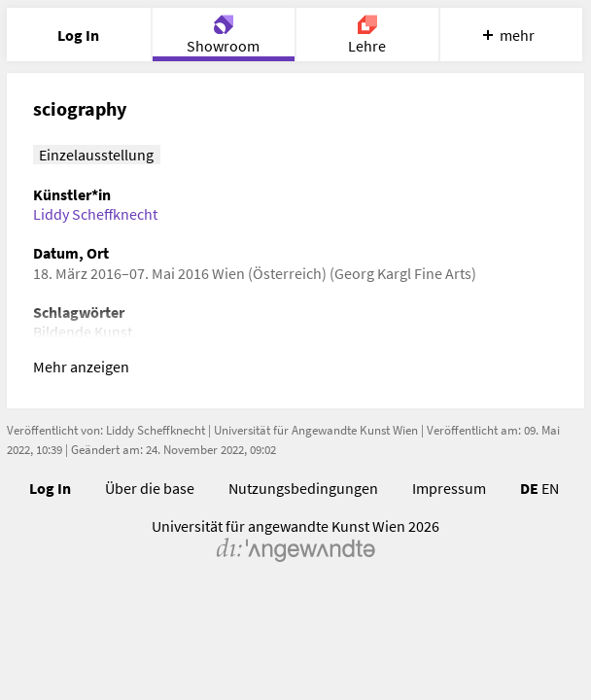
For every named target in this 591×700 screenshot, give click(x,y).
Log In (50, 488)
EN (550, 488)
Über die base (150, 488)
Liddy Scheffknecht (95, 214)
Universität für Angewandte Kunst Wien (316, 430)
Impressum (449, 488)
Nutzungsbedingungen (303, 488)
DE (529, 488)
